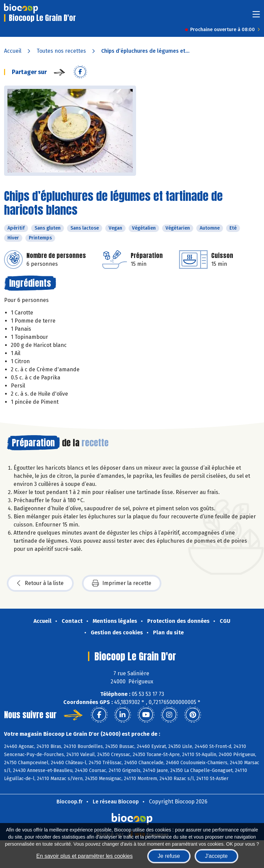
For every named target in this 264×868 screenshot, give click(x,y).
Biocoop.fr (70, 802)
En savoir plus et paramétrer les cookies (84, 856)
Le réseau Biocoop (116, 802)
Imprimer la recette (122, 583)
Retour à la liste (40, 583)
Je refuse (169, 856)
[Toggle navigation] (256, 16)
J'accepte (216, 856)
